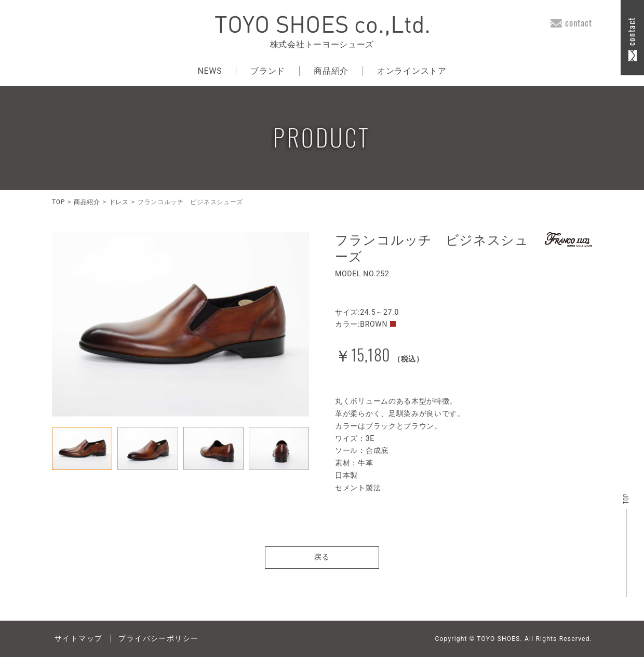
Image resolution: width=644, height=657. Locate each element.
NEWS (210, 71)
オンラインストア (412, 71)
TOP (58, 202)
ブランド (268, 71)
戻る (322, 557)
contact (579, 23)
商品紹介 (331, 71)
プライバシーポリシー (158, 638)
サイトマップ (78, 638)
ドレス (119, 202)
